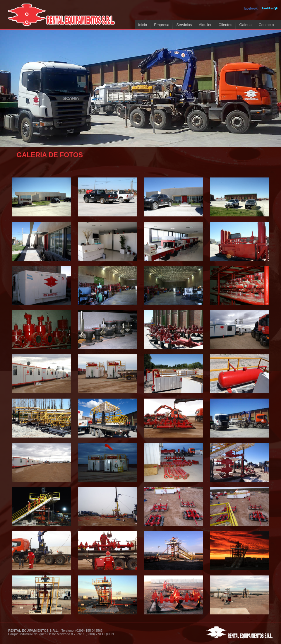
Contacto (266, 25)
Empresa (162, 25)
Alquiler (205, 25)
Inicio (143, 25)
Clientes (226, 25)
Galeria (245, 25)
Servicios (184, 25)
